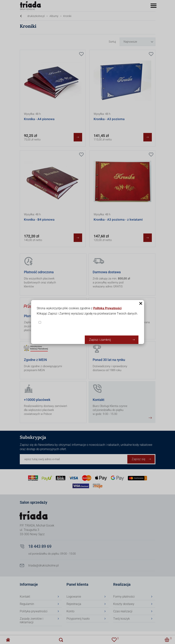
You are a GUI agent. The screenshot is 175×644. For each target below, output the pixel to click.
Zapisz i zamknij (100, 340)
